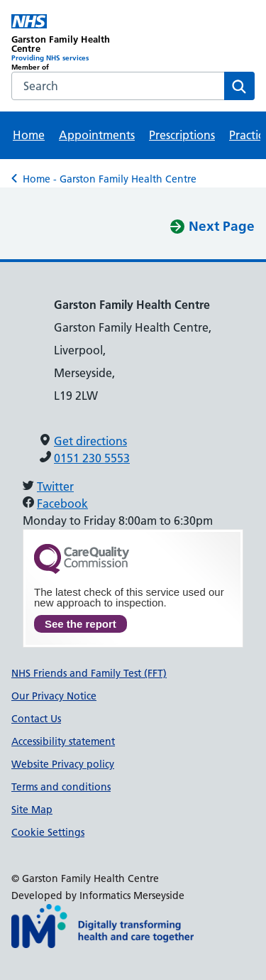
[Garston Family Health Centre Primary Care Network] (72, 43)
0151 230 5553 (92, 458)
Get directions (90, 441)
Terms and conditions (61, 787)
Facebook (62, 503)
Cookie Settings (48, 832)
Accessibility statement (63, 741)
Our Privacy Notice (54, 696)
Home (29, 135)
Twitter (55, 486)
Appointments (97, 135)
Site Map (32, 810)
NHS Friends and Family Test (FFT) (89, 673)
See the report (81, 624)
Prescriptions (182, 135)
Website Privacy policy (63, 764)
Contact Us (36, 719)
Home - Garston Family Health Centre (110, 179)
